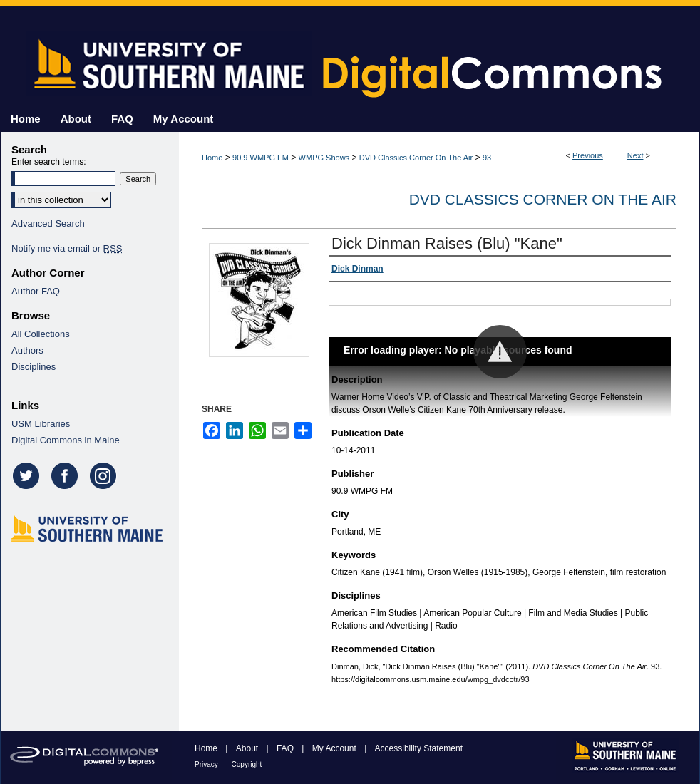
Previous (588, 155)
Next (635, 155)
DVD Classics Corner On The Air (416, 158)
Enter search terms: (49, 162)
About (248, 748)
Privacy (207, 764)
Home (212, 158)
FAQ (286, 748)
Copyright (247, 764)
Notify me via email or (67, 248)
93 (487, 158)
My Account (335, 748)
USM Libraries (41, 424)
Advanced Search (48, 223)
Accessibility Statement (419, 748)
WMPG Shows (324, 158)
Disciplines (34, 367)
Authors (27, 350)
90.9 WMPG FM (261, 158)
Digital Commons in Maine (66, 440)
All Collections (41, 334)
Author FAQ (36, 291)
